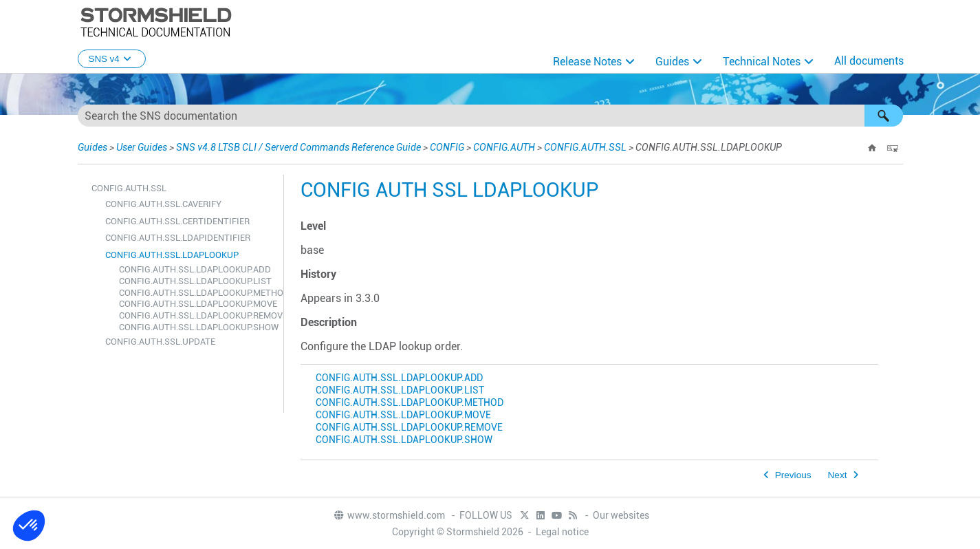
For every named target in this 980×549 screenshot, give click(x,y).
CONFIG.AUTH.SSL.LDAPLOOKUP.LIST (195, 281)
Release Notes (587, 62)
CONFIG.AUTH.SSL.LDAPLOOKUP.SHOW (198, 327)
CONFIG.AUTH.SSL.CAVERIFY (163, 204)
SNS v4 (112, 59)
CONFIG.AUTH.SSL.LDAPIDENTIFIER (178, 238)
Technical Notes (762, 62)
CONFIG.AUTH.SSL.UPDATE (160, 342)
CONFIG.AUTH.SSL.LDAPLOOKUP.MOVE (198, 304)
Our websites (621, 515)
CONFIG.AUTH (504, 147)
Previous (793, 475)
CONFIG (447, 147)
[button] (884, 116)
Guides (672, 62)
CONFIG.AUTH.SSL (585, 147)
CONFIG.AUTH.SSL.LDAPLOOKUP (172, 255)
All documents (869, 61)
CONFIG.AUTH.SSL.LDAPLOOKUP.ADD (195, 269)
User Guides (142, 147)
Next (838, 475)
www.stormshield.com (389, 515)
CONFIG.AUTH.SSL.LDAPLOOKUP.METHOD (198, 293)
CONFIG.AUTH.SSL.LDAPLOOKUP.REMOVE (198, 315)
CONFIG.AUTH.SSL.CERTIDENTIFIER (177, 221)
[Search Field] (490, 116)
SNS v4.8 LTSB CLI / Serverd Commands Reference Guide (298, 147)
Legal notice (562, 532)
